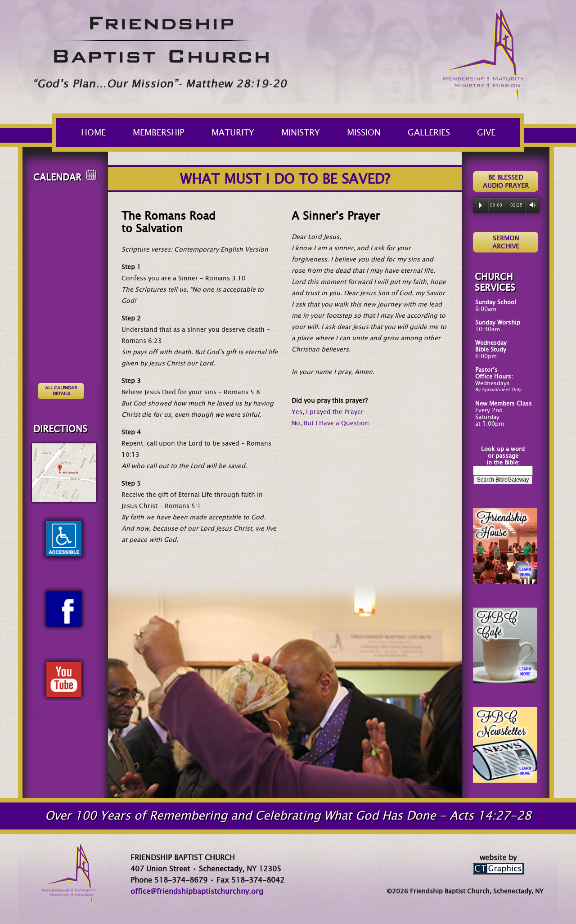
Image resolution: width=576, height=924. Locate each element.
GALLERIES (434, 133)
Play (481, 205)
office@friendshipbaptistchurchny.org (197, 891)
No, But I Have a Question (330, 423)
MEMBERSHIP (164, 133)
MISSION (369, 133)
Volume (531, 205)
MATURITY (238, 133)
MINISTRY (306, 133)
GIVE (486, 133)
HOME (93, 133)
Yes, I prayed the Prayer (328, 412)
